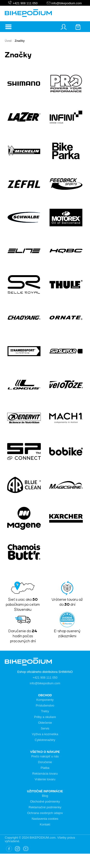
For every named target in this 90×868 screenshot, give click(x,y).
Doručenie (45, 762)
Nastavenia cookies (45, 819)
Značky (20, 41)
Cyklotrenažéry (45, 740)
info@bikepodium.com (66, 3)
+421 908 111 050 (25, 3)
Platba (45, 768)
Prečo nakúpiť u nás (45, 756)
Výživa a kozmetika (45, 734)
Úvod (8, 41)
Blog (45, 796)
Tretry (45, 711)
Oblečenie (45, 723)
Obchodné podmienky (45, 801)
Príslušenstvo (45, 705)
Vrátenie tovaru (45, 779)
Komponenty (45, 700)
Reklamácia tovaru (45, 774)
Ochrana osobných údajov (45, 813)
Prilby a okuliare (45, 717)
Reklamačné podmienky (45, 807)
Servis (45, 728)
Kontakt (45, 824)
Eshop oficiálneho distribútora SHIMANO (45, 672)
